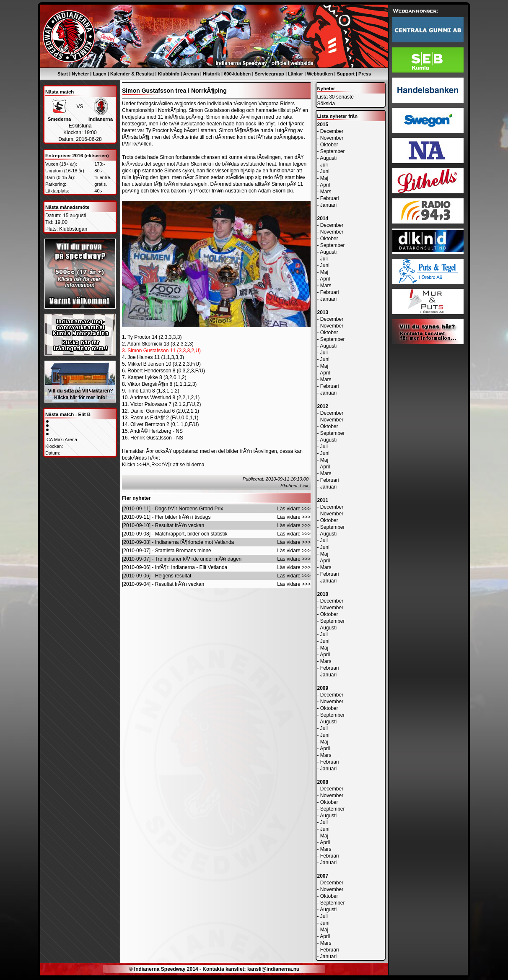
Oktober (329, 145)
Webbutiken (320, 74)
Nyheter (80, 74)
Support (346, 74)
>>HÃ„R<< (149, 465)
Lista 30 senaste (336, 97)
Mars (326, 192)
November (332, 138)
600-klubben (237, 74)
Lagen (99, 74)
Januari (328, 205)
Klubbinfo (169, 74)
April (325, 185)
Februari (330, 198)
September (333, 151)
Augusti (328, 158)
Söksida (326, 104)
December (332, 131)
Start (63, 74)
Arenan (191, 74)
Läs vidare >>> (294, 509)
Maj (324, 178)
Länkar (295, 74)
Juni (325, 172)
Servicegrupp (270, 74)
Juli (324, 165)
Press (365, 74)
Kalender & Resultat (132, 74)
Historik (211, 74)
